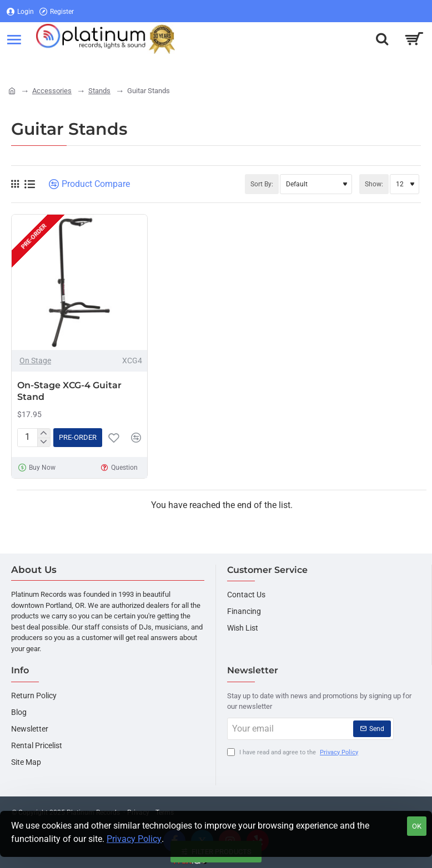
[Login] (20, 11)
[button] (78, 437)
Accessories (52, 91)
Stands (99, 91)
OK (417, 826)
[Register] (57, 11)
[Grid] (15, 184)
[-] (44, 442)
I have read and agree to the (294, 753)
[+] (44, 433)
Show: (374, 184)
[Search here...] (382, 39)
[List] (30, 184)
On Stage (35, 361)
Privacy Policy (134, 839)
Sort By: (262, 184)
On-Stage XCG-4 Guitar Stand (69, 391)
